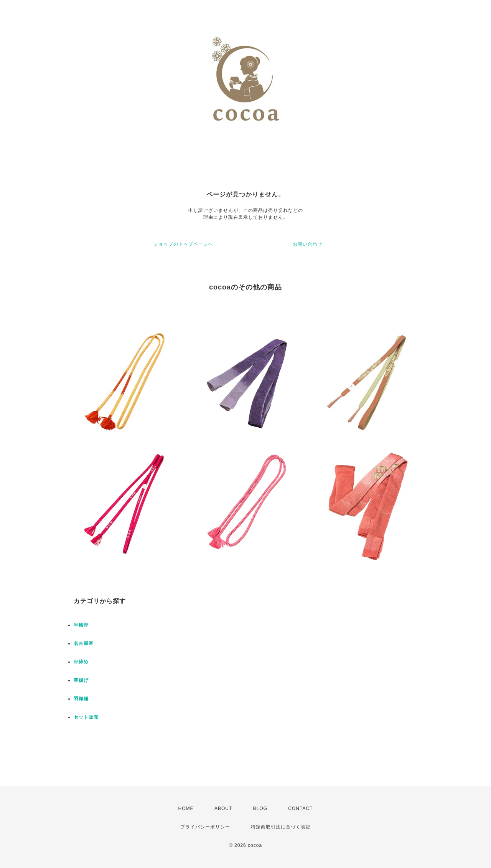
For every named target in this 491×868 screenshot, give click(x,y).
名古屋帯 (84, 643)
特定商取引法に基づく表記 (281, 827)
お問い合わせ (308, 244)
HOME (186, 808)
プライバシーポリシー (205, 827)
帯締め (81, 662)
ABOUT (223, 808)
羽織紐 (81, 699)
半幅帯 (81, 625)
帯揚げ (81, 680)
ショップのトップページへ (183, 244)
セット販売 (86, 717)
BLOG (260, 808)
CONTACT (300, 808)
